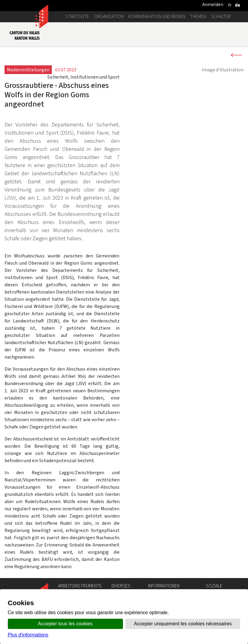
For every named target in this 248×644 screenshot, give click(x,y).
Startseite (77, 16)
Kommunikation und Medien (157, 16)
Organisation (109, 16)
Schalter (221, 16)
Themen (198, 16)
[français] (230, 5)
